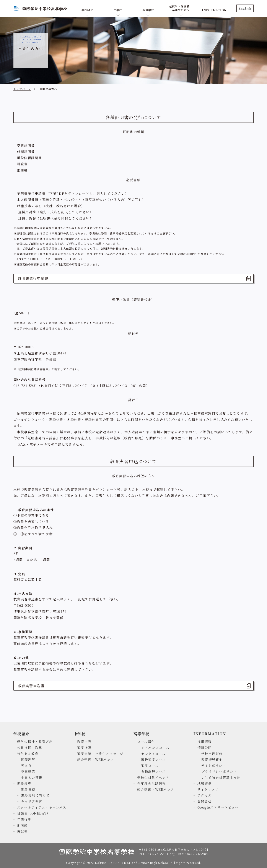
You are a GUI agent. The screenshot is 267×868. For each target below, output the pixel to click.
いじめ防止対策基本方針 (221, 777)
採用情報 (205, 741)
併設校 (23, 831)
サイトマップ (208, 789)
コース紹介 (146, 741)
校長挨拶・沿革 (30, 748)
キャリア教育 (32, 801)
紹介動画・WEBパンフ (96, 759)
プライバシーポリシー (219, 771)
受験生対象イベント (153, 777)
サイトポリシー (214, 765)
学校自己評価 (212, 754)
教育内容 (84, 741)
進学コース (150, 765)
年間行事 (24, 819)
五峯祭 (26, 765)
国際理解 (28, 759)
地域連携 (205, 783)
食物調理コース (154, 771)
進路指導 (24, 783)
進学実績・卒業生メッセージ (100, 754)
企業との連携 (32, 777)
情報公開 (205, 748)
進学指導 (84, 748)
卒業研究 (28, 771)
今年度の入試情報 (151, 783)
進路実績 (28, 789)
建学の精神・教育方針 (35, 741)
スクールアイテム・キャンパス (42, 807)
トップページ (22, 89)
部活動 (23, 825)
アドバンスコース (155, 748)
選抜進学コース (154, 759)
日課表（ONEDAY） (34, 813)
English (245, 8)
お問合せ (205, 801)
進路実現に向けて (35, 795)
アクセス (205, 795)
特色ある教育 (28, 754)
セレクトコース (153, 754)
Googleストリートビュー (218, 807)
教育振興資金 (212, 759)
